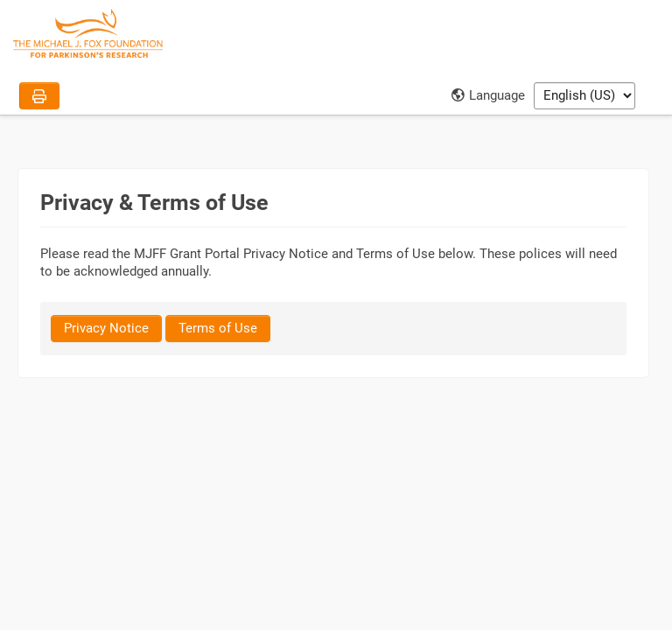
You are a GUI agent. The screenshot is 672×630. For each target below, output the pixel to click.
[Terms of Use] (218, 329)
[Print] (39, 96)
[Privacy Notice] (106, 329)
